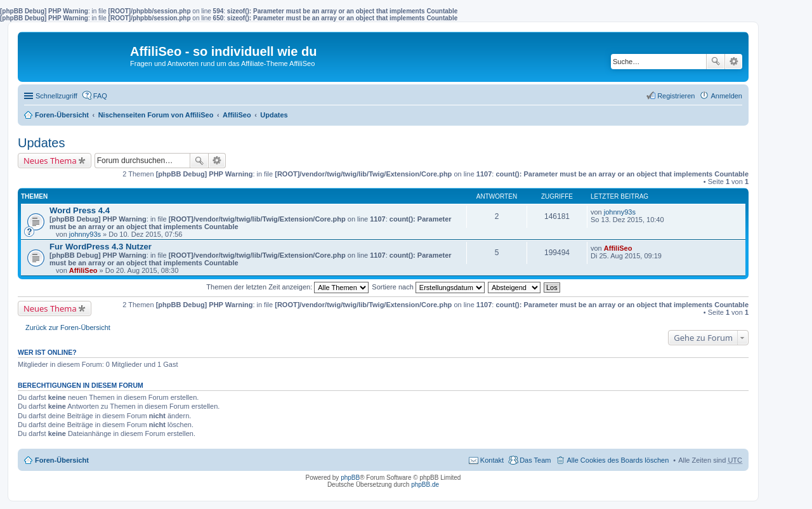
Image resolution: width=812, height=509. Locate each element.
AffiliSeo (237, 115)
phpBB (350, 478)
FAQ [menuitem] (100, 96)
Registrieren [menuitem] (676, 96)
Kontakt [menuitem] (492, 460)
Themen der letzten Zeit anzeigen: (287, 287)
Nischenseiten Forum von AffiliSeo (156, 115)
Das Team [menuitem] (535, 460)
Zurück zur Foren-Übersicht (68, 327)
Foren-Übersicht (62, 115)
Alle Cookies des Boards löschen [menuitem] (618, 460)
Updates (274, 115)
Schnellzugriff (56, 96)
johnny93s (85, 234)
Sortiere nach (428, 287)
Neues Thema (50, 161)
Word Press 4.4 (80, 210)
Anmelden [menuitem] (726, 96)
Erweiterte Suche (734, 62)
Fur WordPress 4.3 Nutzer (101, 247)
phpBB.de (425, 485)
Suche (716, 62)
